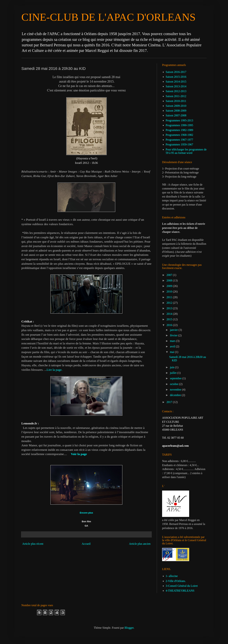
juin (173, 367)
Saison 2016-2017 (176, 72)
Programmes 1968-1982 (179, 135)
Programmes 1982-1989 (179, 130)
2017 (170, 402)
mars (173, 341)
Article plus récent (33, 544)
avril (173, 346)
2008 (170, 280)
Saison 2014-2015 (176, 82)
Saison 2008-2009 (176, 111)
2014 (170, 314)
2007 (170, 275)
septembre (176, 378)
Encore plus (86, 513)
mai (172, 352)
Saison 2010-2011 (176, 101)
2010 (170, 292)
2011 (170, 297)
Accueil (86, 544)
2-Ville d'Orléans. (176, 581)
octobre (175, 384)
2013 (170, 308)
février (174, 335)
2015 (170, 319)
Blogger (129, 628)
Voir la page (79, 454)
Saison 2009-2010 (176, 106)
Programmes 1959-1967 (179, 144)
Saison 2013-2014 (176, 86)
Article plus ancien (140, 544)
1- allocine (172, 576)
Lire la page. (55, 370)
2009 (170, 286)
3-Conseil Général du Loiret (182, 586)
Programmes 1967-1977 (179, 140)
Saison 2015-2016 (176, 77)
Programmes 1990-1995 (179, 125)
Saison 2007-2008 (176, 115)
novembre (176, 390)
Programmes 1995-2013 (179, 120)
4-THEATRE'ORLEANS (180, 591)
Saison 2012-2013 (176, 91)
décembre (176, 395)
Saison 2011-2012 (176, 96)
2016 (170, 325)
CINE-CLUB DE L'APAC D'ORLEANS (108, 17)
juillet (174, 373)
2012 (170, 303)
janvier (174, 330)
